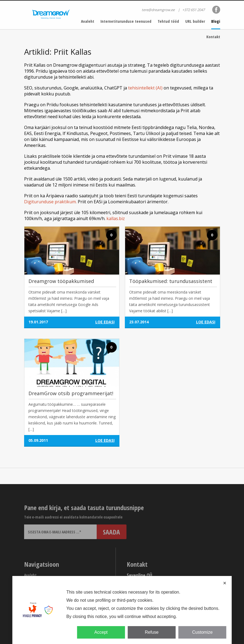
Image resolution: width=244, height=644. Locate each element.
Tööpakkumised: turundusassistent (171, 281)
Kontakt (213, 37)
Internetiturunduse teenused (126, 21)
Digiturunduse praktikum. (50, 202)
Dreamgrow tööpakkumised (61, 281)
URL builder (195, 21)
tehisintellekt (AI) (145, 88)
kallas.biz (116, 218)
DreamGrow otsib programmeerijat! (71, 393)
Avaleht (88, 21)
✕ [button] (225, 583)
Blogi (216, 21)
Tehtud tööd (168, 21)
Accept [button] (101, 632)
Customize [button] (203, 632)
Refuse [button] (152, 632)
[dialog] (122, 610)
